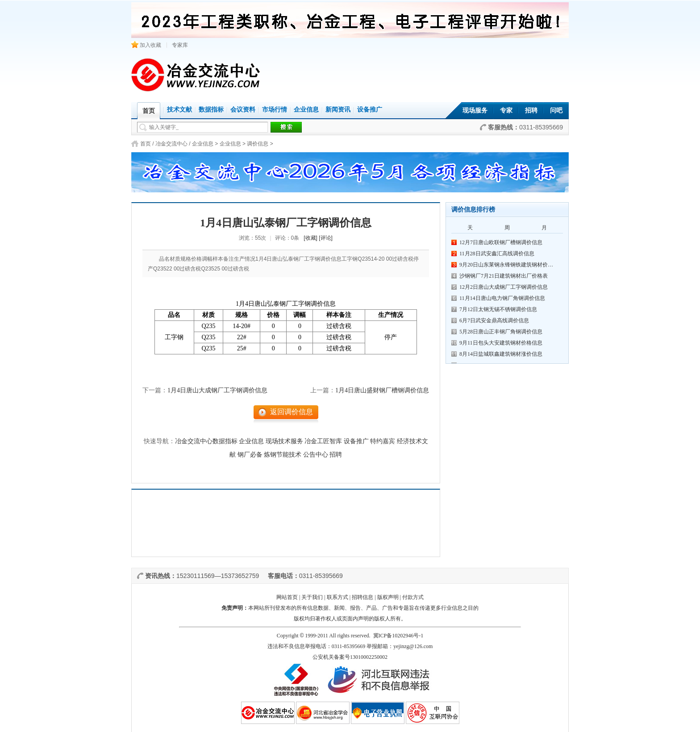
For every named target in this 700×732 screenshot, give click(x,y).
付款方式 (413, 597)
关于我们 (312, 597)
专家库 (180, 45)
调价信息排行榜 (473, 210)
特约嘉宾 (383, 441)
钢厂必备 (250, 455)
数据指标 (211, 110)
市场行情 (275, 110)
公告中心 (316, 455)
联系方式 (337, 597)
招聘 (531, 110)
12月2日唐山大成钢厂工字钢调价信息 (504, 287)
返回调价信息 (292, 412)
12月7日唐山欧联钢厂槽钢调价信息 (501, 242)
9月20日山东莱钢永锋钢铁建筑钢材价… (506, 265)
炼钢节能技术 (283, 455)
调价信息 (258, 144)
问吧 (556, 110)
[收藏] (310, 238)
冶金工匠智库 (323, 441)
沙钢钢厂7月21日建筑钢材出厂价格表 (504, 276)
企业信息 (306, 110)
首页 (146, 144)
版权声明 (388, 597)
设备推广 (370, 110)
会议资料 (243, 110)
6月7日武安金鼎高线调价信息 (494, 320)
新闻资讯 (338, 110)
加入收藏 (146, 45)
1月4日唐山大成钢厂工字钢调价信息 (217, 390)
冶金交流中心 (171, 144)
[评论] (326, 238)
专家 (506, 110)
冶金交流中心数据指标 (206, 441)
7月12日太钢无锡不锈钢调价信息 (498, 309)
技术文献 (179, 110)
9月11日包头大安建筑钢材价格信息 (501, 343)
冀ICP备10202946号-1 (398, 636)
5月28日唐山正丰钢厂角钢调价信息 (501, 332)
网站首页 (287, 597)
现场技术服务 (284, 441)
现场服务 (475, 110)
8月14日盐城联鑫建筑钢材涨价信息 (501, 354)
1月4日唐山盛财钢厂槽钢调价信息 (382, 390)
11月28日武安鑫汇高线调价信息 (497, 254)
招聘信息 (362, 597)
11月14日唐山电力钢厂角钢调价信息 (502, 298)
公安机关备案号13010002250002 (350, 657)
